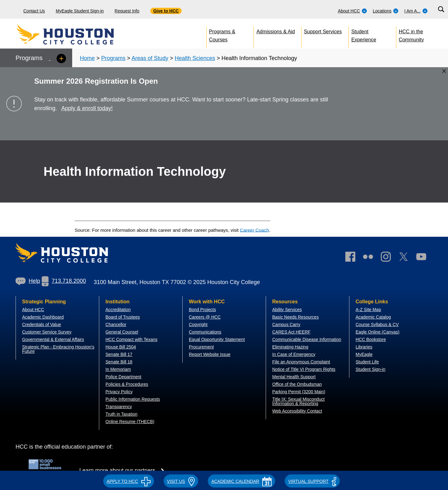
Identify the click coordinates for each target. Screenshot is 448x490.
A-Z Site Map (368, 310)
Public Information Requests (133, 399)
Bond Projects (202, 310)
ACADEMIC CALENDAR (241, 481)
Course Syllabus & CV (377, 324)
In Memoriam (118, 369)
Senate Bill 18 (119, 362)
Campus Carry (286, 324)
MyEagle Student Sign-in (80, 11)
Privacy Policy (119, 392)
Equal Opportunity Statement (217, 339)
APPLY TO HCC (129, 481)
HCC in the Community (411, 34)
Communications (205, 332)
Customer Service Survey (47, 332)
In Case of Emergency (294, 354)
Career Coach (254, 230)
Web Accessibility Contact (297, 411)
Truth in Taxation (121, 414)
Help (28, 281)
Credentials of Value (42, 324)
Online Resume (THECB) (130, 422)
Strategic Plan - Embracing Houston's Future (58, 349)
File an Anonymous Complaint (301, 362)
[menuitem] (352, 9)
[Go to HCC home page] (79, 34)
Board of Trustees (123, 317)
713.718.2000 (64, 281)
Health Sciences (195, 58)
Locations (386, 11)
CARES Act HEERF (291, 332)
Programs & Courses (222, 34)
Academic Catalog (373, 317)
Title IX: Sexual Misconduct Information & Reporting (298, 401)
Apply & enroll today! (87, 108)
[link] (389, 258)
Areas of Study (150, 58)
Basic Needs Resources (295, 317)
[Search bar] (441, 9)
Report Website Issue (210, 354)
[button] (129, 480)
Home (87, 58)
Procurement (201, 347)
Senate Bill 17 (119, 354)
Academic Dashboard (43, 317)
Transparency (119, 407)
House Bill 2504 (121, 347)
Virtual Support (312, 481)
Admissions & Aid (276, 32)
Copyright (198, 324)
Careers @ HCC (205, 317)
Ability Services (287, 310)
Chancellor (116, 324)
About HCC (352, 11)
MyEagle (364, 354)
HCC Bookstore (371, 339)
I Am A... (416, 11)
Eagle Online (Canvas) (378, 332)
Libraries (364, 347)
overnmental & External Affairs (55, 339)
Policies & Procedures (127, 384)
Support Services (323, 32)
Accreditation (118, 310)
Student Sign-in (371, 369)
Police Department (123, 377)
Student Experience (364, 34)
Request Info (127, 11)
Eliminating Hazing (290, 347)
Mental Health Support (294, 377)
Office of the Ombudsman (297, 384)
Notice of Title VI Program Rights (304, 369)
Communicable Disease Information (307, 339)
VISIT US (181, 481)
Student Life (367, 362)
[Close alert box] (444, 71)
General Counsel (122, 332)
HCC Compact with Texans (131, 339)
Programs (113, 58)
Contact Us (34, 11)
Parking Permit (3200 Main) (299, 392)
